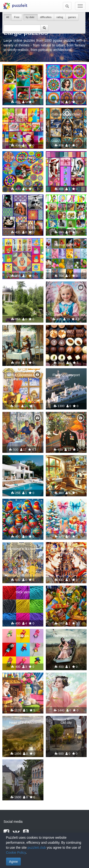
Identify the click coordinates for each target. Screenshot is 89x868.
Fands (66, 331)
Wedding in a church (23, 549)
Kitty (23, 201)
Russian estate (23, 288)
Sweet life (66, 592)
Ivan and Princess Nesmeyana (66, 551)
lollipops (23, 636)
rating (60, 17)
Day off (66, 201)
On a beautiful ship (23, 331)
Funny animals (23, 244)
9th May (23, 418)
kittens (23, 679)
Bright (23, 505)
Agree (13, 862)
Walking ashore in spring (66, 638)
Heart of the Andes (23, 723)
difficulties (46, 17)
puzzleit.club (37, 848)
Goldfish (23, 71)
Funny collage (66, 244)
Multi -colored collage (23, 114)
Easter (66, 288)
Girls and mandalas (66, 71)
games (72, 17)
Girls (66, 158)
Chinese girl (66, 679)
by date (30, 17)
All (8, 17)
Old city (66, 723)
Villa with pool (23, 462)
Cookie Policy (16, 853)
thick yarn (23, 592)
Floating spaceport (66, 375)
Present (66, 505)
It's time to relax (23, 158)
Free (17, 17)
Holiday (66, 418)
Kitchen (66, 462)
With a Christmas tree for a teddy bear (23, 377)
